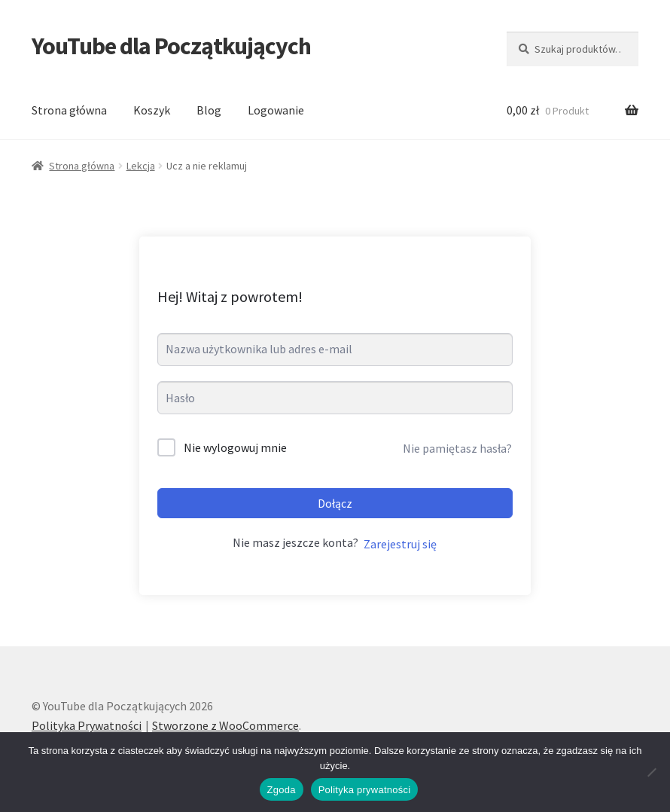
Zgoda (282, 790)
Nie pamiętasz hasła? (457, 448)
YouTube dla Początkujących (171, 46)
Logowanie (276, 110)
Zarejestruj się (400, 544)
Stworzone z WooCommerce (225, 725)
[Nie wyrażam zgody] (651, 772)
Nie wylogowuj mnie (235, 447)
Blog (209, 110)
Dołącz (335, 503)
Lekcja (141, 166)
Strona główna (69, 110)
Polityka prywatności (365, 790)
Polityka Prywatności (87, 725)
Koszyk (152, 110)
